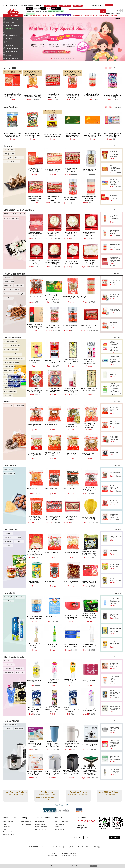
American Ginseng (12, 19)
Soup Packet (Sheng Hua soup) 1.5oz (115, 325)
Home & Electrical (12, 52)
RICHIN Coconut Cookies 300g (115, 567)
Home (26, 15)
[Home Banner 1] (62, 39)
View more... (118, 68)
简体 (95, 847)
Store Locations (60, 829)
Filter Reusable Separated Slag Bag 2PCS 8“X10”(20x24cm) (115, 758)
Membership (7, 827)
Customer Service (41, 829)
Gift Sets (9, 55)
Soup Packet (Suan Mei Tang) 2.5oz (115, 297)
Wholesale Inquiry (8, 835)
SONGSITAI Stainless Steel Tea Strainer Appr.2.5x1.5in (115, 630)
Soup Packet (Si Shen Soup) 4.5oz (115, 311)
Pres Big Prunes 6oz (115, 552)
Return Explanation (41, 827)
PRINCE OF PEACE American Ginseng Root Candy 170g (115, 155)
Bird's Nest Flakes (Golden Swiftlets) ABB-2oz (115, 233)
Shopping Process (9, 821)
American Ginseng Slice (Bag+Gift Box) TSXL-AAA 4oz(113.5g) (115, 197)
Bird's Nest (29, 8)
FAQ (4, 829)
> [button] (110, 68)
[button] (21, 16)
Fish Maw (45, 11)
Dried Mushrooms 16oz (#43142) (115, 474)
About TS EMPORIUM (62, 821)
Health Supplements (12, 25)
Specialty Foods (11, 42)
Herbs (50, 11)
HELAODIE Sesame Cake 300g (115, 581)
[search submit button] (103, 11)
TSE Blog (118, 18)
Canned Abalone (36, 11)
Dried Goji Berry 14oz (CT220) (115, 503)
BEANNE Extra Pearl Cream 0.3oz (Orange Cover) (115, 666)
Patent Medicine (11, 29)
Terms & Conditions (84, 847)
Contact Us (58, 827)
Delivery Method (26, 821)
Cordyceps (37, 8)
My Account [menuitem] (95, 6)
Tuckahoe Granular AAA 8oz (115, 283)
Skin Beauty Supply (12, 48)
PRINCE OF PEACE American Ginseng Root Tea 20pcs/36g (115, 169)
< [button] (106, 68)
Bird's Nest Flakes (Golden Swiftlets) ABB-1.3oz (115, 247)
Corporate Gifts (8, 832)
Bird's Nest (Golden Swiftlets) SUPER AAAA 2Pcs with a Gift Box (115, 261)
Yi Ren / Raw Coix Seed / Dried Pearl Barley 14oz (115, 425)
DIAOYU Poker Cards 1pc (115, 616)
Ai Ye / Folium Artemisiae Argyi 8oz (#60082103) (115, 439)
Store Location (57, 847)
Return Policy (39, 821)
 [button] (22, 19)
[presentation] (62, 39)
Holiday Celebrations (12, 58)
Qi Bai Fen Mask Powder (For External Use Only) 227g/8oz (115, 680)
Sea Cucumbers (56, 8)
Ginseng (43, 8)
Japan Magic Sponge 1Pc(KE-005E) (115, 645)
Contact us (46, 847)
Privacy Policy (70, 847)
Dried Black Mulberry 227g (115, 453)
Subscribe (114, 838)
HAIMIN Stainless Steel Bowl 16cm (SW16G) (115, 730)
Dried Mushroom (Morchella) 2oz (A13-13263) (115, 488)
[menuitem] (7, 6)
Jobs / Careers (59, 824)
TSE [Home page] (13, 11)
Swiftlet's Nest (10, 22)
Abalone (28, 11)
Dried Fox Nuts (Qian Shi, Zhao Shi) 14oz (115, 410)
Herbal (8, 32)
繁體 (99, 847)
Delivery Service (26, 824)
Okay (94, 866)
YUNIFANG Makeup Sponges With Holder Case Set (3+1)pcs (115, 694)
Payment (6, 824)
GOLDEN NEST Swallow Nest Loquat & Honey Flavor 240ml (115, 219)
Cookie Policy (84, 866)
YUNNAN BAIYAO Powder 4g (115, 375)
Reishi (49, 8)
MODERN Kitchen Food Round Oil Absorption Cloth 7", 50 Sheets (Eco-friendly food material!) (115, 744)
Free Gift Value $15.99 (31, 71)
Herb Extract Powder (58, 11)
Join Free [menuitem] (118, 5)
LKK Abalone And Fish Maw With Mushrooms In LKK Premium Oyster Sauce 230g (32, 74)
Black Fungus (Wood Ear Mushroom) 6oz (115, 517)
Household (9, 45)
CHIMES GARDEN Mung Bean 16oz (115, 538)
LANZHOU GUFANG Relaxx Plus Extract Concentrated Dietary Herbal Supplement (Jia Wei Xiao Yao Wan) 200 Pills (115, 389)
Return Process (40, 824)
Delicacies (9, 39)
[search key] (85, 11)
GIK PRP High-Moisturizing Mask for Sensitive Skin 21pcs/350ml (115, 708)
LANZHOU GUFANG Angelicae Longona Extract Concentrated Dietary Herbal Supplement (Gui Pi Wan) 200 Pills (115, 347)
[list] (46, 11)
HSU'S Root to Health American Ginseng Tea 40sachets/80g (115, 183)
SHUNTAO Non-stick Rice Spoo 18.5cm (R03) (115, 772)
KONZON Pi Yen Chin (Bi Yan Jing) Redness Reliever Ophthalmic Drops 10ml (115, 361)
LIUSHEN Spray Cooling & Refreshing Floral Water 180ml (115, 602)
